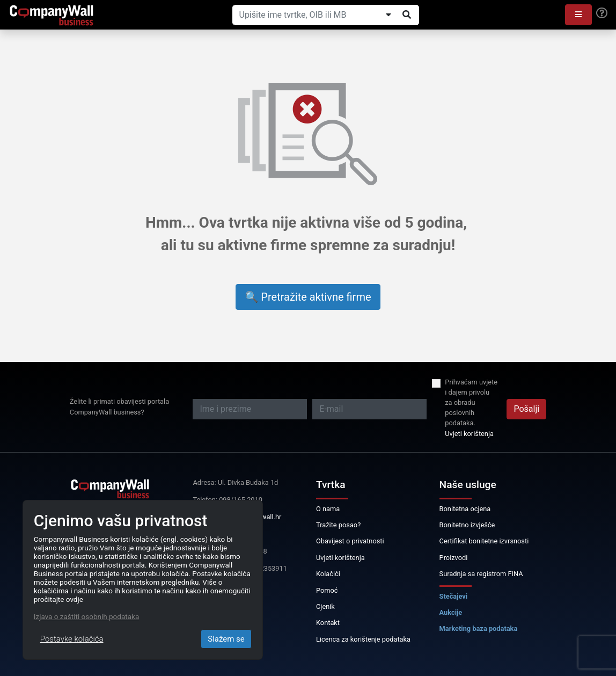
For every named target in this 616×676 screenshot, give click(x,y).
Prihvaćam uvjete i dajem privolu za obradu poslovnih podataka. (471, 403)
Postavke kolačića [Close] (72, 639)
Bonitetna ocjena (465, 509)
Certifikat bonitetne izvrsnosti (484, 541)
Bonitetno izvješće (467, 525)
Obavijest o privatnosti (350, 541)
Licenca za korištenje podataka (363, 639)
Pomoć (327, 590)
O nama (328, 509)
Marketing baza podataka (479, 628)
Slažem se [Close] (226, 639)
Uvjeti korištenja (469, 434)
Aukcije (451, 612)
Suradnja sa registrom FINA (481, 574)
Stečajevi (454, 596)
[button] (578, 15)
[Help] (602, 13)
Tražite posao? (338, 525)
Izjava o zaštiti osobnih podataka (86, 616)
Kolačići (328, 574)
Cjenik (325, 606)
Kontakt (328, 623)
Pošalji (526, 409)
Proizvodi (454, 558)
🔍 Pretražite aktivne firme (308, 297)
